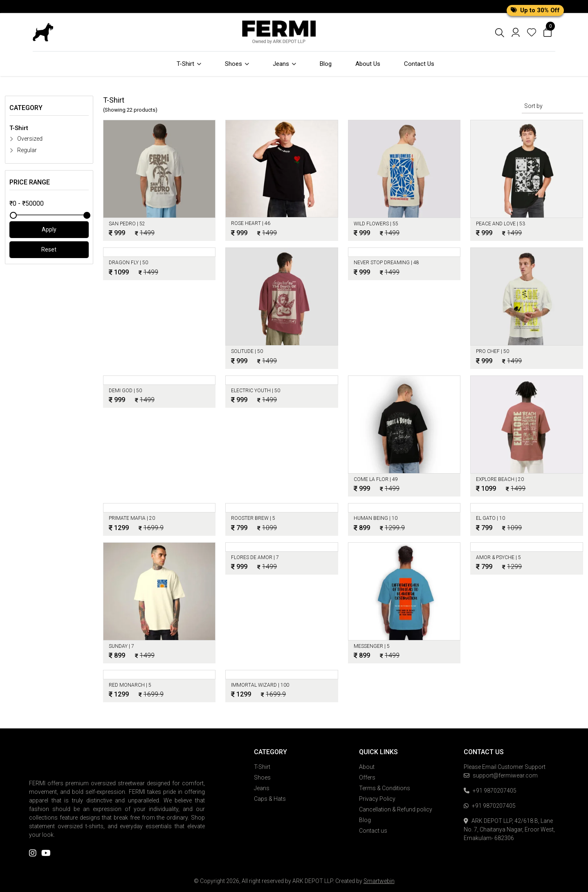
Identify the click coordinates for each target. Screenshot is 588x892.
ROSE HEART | (251, 223)
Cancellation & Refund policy (396, 809)
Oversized (26, 139)
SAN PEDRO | (127, 224)
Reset (49, 249)
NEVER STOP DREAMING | (386, 263)
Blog (326, 64)
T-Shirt (189, 64)
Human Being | (376, 518)
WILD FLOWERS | (376, 224)
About (367, 767)
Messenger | (372, 646)
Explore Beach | (500, 479)
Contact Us (419, 64)
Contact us (373, 831)
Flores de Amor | (255, 557)
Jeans (284, 64)
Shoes (237, 64)
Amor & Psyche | (498, 557)
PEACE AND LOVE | (500, 224)
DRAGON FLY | (128, 263)
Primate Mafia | (132, 518)
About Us (368, 64)
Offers (367, 777)
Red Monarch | (130, 685)
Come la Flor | (376, 479)
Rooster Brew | (253, 518)
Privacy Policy (377, 799)
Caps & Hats (270, 799)
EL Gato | (490, 518)
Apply (49, 229)
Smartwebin (379, 881)
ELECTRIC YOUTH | (256, 391)
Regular (23, 150)
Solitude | (247, 351)
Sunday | (121, 646)
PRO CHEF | (493, 351)
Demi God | (125, 391)
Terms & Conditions (385, 788)
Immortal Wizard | (260, 685)
